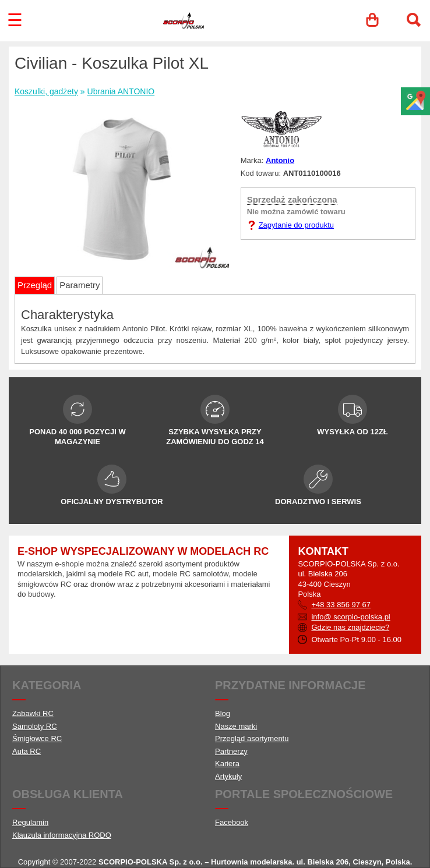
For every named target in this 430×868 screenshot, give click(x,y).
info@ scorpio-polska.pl (350, 617)
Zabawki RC (33, 713)
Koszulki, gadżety (46, 91)
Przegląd (35, 285)
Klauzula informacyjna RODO (62, 835)
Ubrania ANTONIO (121, 91)
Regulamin (30, 822)
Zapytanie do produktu (296, 225)
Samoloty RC (35, 726)
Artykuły (228, 776)
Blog (223, 713)
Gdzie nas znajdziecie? (350, 627)
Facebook (232, 822)
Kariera (227, 764)
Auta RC (27, 751)
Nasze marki (236, 726)
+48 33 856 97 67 (341, 605)
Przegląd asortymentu (252, 738)
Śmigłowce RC (37, 738)
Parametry (80, 285)
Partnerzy (231, 751)
